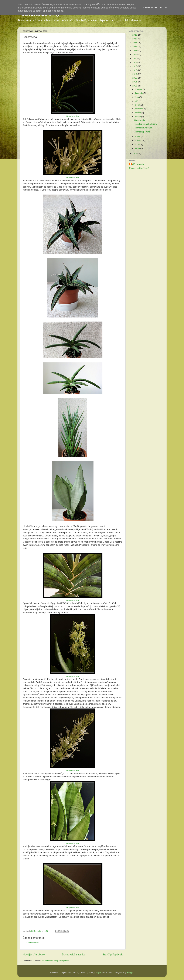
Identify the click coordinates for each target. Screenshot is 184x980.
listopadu (139, 93)
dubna (138, 137)
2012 (135, 153)
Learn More (150, 8)
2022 (135, 51)
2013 (135, 86)
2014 (135, 82)
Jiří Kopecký (138, 164)
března (138, 141)
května (138, 117)
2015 (135, 78)
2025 (135, 39)
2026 (135, 35)
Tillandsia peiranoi (142, 132)
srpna (138, 105)
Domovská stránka (74, 954)
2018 (135, 66)
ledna (138, 148)
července (139, 109)
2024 (135, 43)
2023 (135, 47)
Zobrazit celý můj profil (139, 168)
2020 (135, 58)
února (138, 144)
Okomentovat (33, 943)
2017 (135, 70)
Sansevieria (140, 120)
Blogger (130, 972)
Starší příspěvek (113, 954)
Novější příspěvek (34, 954)
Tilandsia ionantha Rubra (146, 124)
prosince (139, 89)
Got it (164, 8)
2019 (135, 62)
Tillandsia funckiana (143, 128)
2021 (135, 54)
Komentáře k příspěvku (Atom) (56, 961)
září (137, 101)
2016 (135, 74)
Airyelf (99, 972)
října (137, 97)
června (138, 113)
